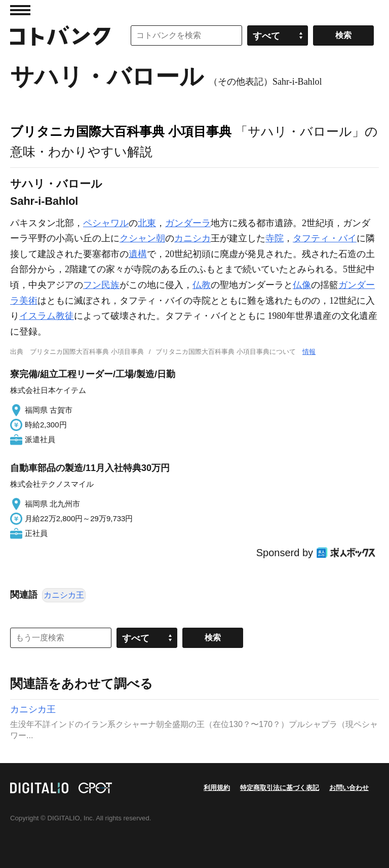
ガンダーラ (188, 223)
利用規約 (217, 788)
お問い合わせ (349, 788)
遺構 (138, 254)
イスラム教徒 (47, 316)
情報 (309, 352)
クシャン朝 (142, 238)
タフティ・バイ (325, 238)
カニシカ (192, 238)
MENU (20, 10)
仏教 (202, 285)
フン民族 (101, 285)
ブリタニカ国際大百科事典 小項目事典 (121, 131)
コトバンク (60, 35)
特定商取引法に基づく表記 (280, 788)
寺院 (275, 238)
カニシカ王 (64, 595)
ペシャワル (106, 223)
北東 (147, 223)
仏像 (302, 285)
